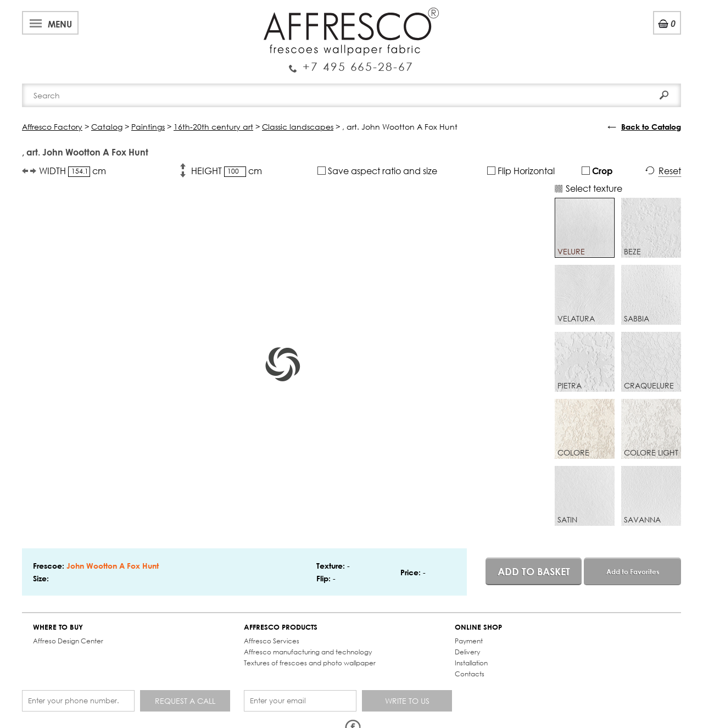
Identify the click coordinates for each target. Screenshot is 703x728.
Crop (597, 171)
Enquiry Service (351, 62)
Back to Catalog (651, 127)
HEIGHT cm (227, 171)
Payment (469, 641)
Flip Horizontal (521, 171)
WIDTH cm (72, 171)
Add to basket (534, 571)
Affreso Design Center (68, 641)
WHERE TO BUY (58, 627)
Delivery (467, 652)
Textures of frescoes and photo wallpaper (310, 663)
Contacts (470, 674)
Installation (471, 663)
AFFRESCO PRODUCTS (281, 627)
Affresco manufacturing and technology (308, 652)
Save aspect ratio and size (377, 171)
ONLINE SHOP (478, 627)
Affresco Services (272, 641)
